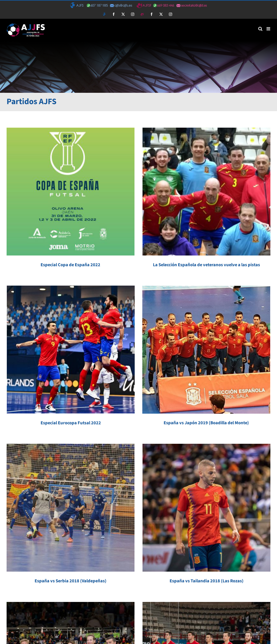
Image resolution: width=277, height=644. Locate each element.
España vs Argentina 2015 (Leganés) (239, 531)
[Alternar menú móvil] (269, 29)
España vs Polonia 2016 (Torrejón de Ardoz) (164, 520)
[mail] (79, 629)
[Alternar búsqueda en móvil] (260, 29)
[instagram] (70, 629)
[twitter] (61, 629)
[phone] (87, 629)
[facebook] (53, 629)
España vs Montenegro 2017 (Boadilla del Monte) (71, 520)
